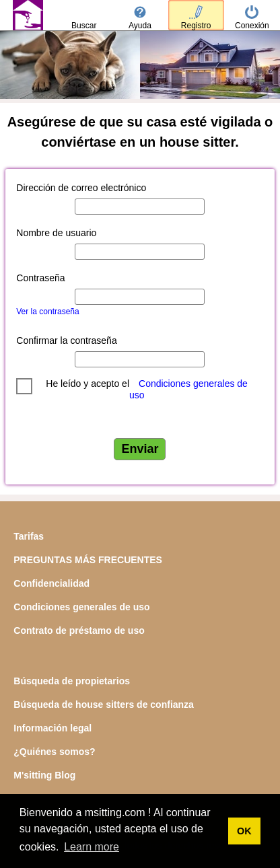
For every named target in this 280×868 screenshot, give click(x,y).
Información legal (53, 728)
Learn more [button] (92, 847)
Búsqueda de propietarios (72, 681)
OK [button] (244, 831)
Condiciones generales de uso (81, 607)
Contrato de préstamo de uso (79, 630)
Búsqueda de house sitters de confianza (104, 704)
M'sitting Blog (44, 775)
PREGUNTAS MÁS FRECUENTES (88, 560)
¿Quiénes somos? (54, 752)
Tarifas (29, 536)
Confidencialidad (51, 583)
